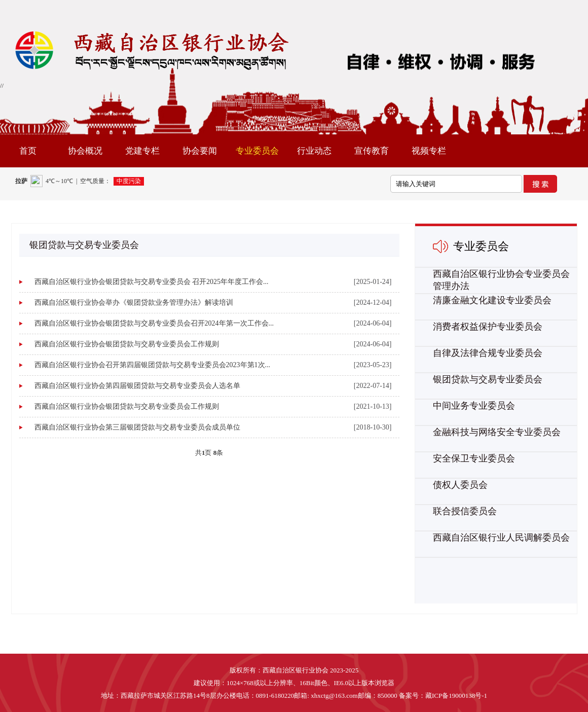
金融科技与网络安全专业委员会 (497, 432)
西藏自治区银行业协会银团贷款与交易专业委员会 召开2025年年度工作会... (152, 282)
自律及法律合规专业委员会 (488, 353)
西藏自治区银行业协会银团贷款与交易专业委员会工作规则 (127, 344)
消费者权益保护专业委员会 (488, 327)
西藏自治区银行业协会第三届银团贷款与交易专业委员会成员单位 (137, 427)
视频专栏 (429, 151)
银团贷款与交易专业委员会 (488, 379)
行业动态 (314, 151)
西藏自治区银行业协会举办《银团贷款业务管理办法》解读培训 (134, 302)
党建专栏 (142, 151)
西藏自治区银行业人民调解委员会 (501, 538)
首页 (28, 151)
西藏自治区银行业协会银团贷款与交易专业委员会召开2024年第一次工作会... (154, 323)
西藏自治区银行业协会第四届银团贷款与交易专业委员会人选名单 (137, 386)
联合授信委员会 (465, 511)
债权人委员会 (460, 485)
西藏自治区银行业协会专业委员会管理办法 (501, 280)
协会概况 (85, 151)
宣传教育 (372, 151)
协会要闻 (200, 151)
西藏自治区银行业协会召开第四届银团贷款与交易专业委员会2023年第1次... (153, 365)
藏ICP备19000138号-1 (456, 696)
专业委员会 (257, 151)
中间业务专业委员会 (474, 406)
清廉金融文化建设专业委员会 (492, 300)
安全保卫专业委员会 (474, 458)
